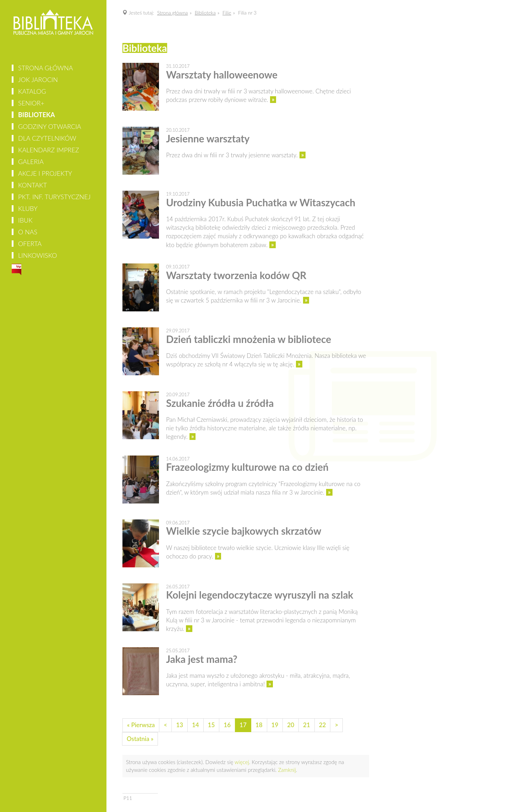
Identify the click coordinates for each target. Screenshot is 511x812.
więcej (242, 762)
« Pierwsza (141, 725)
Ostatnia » (140, 739)
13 (180, 725)
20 (291, 725)
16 (227, 725)
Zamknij (287, 770)
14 (196, 725)
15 (211, 725)
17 (243, 725)
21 (307, 725)
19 (275, 725)
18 (259, 725)
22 (323, 725)
